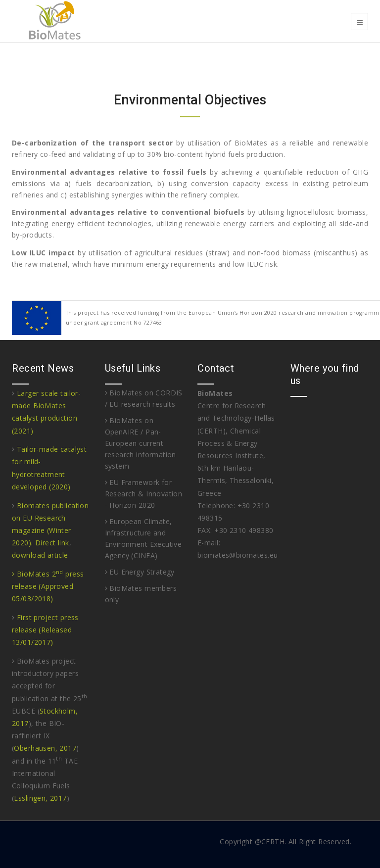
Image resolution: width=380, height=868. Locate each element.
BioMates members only (141, 594)
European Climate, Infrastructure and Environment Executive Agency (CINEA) (143, 538)
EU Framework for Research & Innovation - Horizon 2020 (144, 494)
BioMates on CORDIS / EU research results (144, 398)
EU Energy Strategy (140, 572)
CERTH (273, 842)
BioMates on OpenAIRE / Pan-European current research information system (141, 443)
